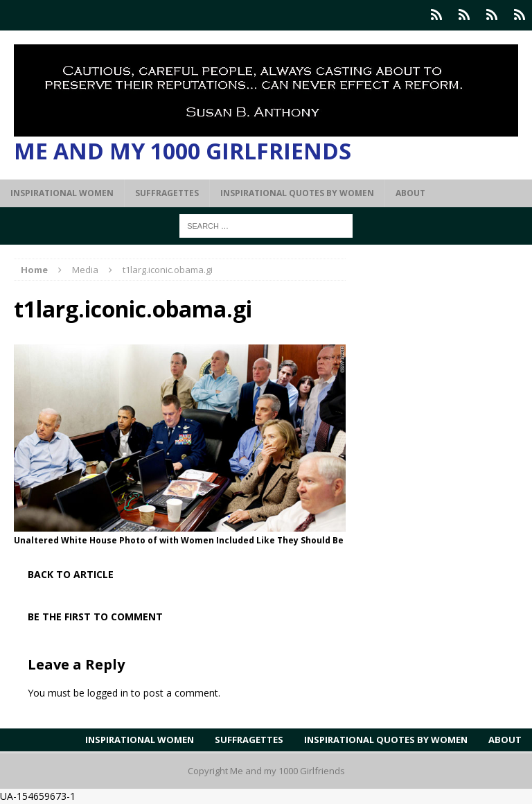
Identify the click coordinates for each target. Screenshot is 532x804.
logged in (108, 693)
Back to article (71, 574)
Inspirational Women (62, 193)
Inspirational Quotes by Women (297, 193)
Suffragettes (167, 193)
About (410, 193)
